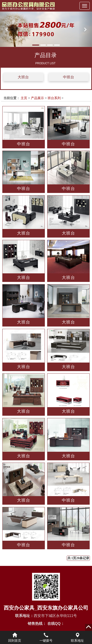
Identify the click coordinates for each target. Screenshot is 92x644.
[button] (7, 29)
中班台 (69, 77)
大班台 (23, 77)
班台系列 (54, 98)
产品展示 (37, 98)
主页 (24, 98)
